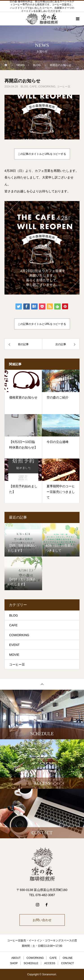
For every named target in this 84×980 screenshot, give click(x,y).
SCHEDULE (31, 963)
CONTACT (68, 963)
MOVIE (14, 655)
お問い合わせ (42, 920)
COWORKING (47, 87)
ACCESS (50, 963)
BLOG (24, 87)
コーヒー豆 (64, 87)
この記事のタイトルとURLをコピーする (42, 154)
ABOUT (16, 958)
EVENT (14, 645)
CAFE (33, 87)
